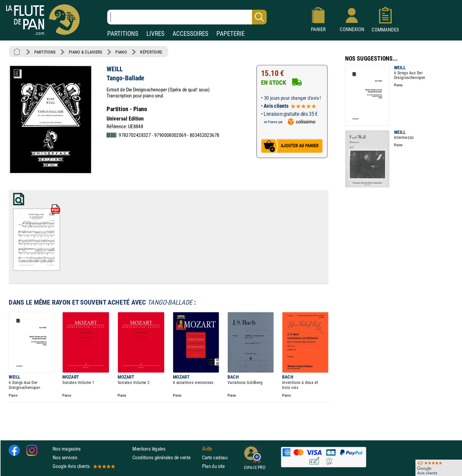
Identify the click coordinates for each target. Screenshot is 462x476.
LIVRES (155, 34)
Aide (207, 449)
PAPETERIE (230, 34)
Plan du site (213, 466)
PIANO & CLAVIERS (85, 52)
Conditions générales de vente (166, 457)
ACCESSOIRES (190, 34)
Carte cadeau (215, 457)
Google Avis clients (83, 466)
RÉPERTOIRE (151, 52)
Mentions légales (149, 448)
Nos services (65, 457)
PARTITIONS (123, 34)
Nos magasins (67, 448)
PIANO (121, 52)
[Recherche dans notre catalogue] (187, 17)
